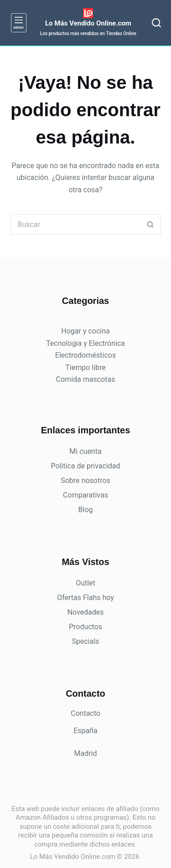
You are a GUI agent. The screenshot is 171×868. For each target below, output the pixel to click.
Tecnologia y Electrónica (85, 343)
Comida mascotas (86, 379)
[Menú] (19, 23)
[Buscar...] (75, 224)
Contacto (85, 713)
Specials (85, 641)
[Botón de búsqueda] (151, 224)
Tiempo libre (85, 367)
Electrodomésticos (85, 355)
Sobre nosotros (85, 480)
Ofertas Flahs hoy (85, 598)
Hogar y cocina (85, 331)
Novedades (85, 612)
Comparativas (85, 495)
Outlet (85, 583)
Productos (85, 627)
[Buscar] (156, 23)
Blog (86, 510)
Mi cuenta (85, 451)
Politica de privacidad (85, 466)
